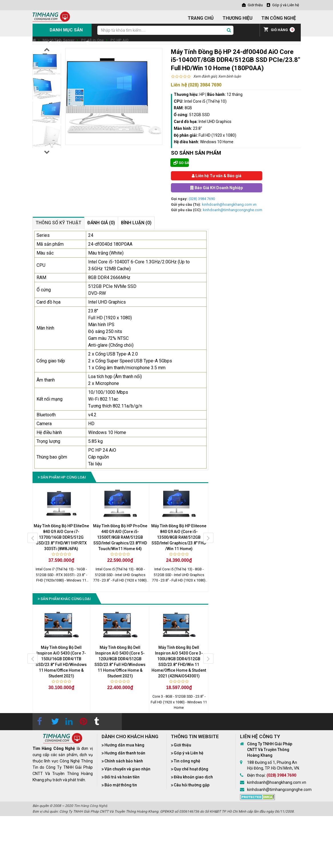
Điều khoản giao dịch (193, 777)
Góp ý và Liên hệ (189, 753)
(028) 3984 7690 (202, 199)
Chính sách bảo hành (124, 761)
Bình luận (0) (136, 223)
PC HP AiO (119, 40)
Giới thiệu (182, 745)
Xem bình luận (229, 76)
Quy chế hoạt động (191, 769)
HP (202, 94)
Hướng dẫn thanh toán (125, 753)
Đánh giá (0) (101, 223)
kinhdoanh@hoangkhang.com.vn (229, 204)
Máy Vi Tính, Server (58, 40)
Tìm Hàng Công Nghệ (90, 806)
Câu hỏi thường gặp (192, 785)
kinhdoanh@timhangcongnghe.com (233, 210)
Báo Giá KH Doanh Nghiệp (217, 188)
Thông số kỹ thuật (58, 223)
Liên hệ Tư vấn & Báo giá (217, 176)
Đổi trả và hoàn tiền (122, 777)
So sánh (181, 163)
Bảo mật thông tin (121, 785)
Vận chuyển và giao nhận (127, 769)
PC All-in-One (92, 40)
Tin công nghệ (187, 761)
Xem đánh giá (204, 76)
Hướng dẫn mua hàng (124, 745)
